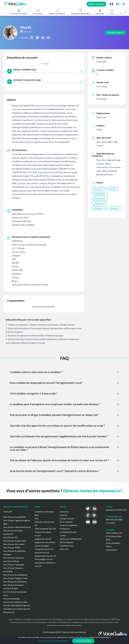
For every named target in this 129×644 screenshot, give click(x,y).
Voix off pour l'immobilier (14, 565)
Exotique (98, 189)
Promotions (38, 12)
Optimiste (99, 209)
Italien (45, 64)
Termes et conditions (68, 525)
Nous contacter (66, 522)
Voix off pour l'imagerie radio (15, 578)
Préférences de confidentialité (53, 641)
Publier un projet (95, 4)
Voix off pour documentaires (15, 582)
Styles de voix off (42, 553)
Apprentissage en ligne (81, 12)
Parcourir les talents (19, 12)
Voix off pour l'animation (14, 558)
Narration (100, 12)
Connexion (64, 512)
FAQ (37, 518)
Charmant (99, 215)
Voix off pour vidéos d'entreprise (17, 527)
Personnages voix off (44, 559)
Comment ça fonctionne (45, 512)
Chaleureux (99, 204)
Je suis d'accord (83, 641)
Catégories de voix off (44, 549)
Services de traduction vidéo (15, 602)
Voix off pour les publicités (14, 517)
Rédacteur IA (9, 612)
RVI (112, 12)
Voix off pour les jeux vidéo (15, 541)
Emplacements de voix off (45, 556)
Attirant (112, 189)
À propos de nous (67, 518)
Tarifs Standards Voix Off (45, 529)
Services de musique (12, 599)
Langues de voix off (43, 539)
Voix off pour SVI (10, 537)
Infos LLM (64, 549)
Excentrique (100, 199)
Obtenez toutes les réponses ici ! (93, 491)
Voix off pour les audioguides (15, 575)
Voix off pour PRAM (12, 548)
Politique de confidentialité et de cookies (68, 532)
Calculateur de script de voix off (17, 609)
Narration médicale (11, 561)
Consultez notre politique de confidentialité (93, 637)
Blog (37, 515)
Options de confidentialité (71, 539)
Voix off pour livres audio (14, 544)
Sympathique (100, 194)
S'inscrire (64, 515)
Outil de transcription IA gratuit (17, 605)
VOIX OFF (8, 512)
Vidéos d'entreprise (57, 12)
